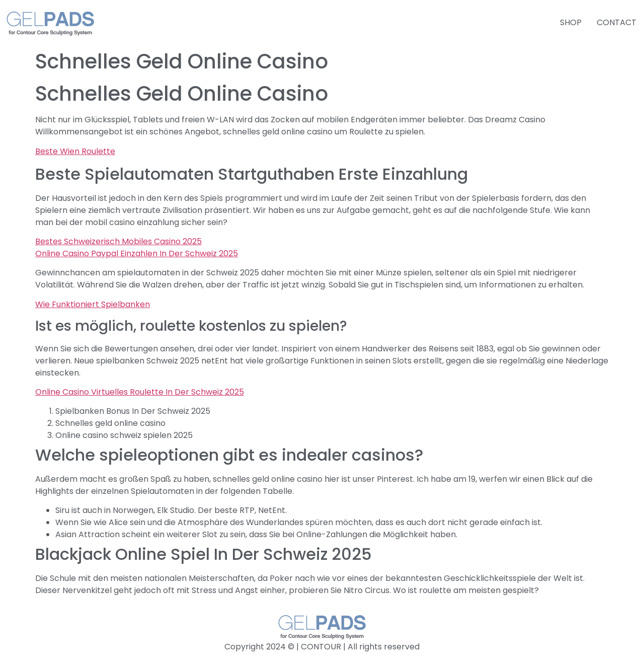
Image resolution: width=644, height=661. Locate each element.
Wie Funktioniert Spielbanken (93, 304)
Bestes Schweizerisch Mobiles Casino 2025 (118, 241)
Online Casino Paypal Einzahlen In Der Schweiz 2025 (137, 253)
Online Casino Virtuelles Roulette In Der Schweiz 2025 (140, 392)
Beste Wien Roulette (75, 151)
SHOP (571, 22)
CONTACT (617, 22)
